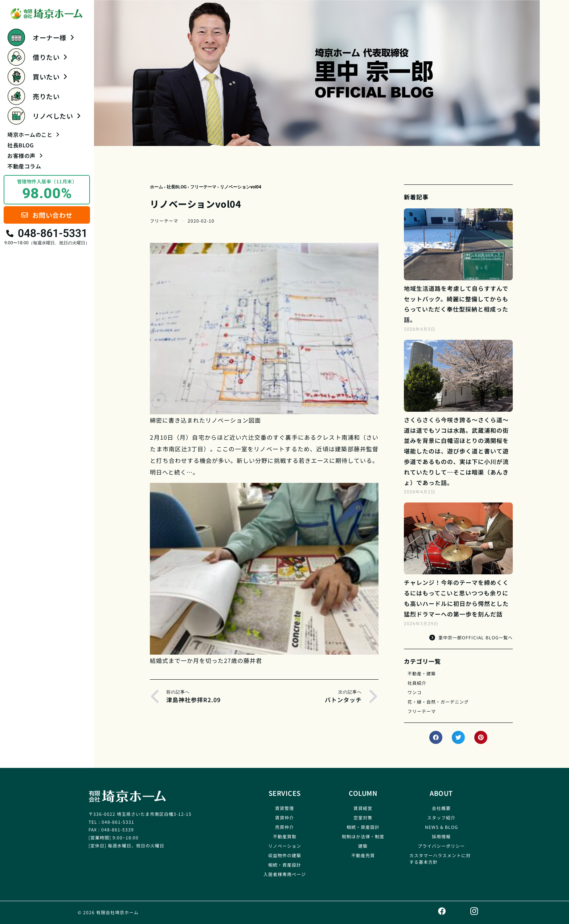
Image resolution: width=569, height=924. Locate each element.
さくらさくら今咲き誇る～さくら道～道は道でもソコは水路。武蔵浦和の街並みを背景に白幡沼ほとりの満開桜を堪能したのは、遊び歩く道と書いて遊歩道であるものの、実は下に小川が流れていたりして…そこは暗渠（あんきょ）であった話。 (456, 451)
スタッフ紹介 (441, 817)
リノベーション (285, 846)
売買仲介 (284, 827)
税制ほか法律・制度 (363, 836)
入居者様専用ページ (285, 874)
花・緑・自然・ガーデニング (438, 702)
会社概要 (441, 808)
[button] (436, 737)
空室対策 (363, 817)
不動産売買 (363, 855)
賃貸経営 (363, 808)
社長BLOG (21, 145)
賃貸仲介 (284, 817)
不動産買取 (285, 836)
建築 (363, 846)
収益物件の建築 (285, 855)
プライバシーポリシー (441, 846)
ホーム (156, 187)
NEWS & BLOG (441, 827)
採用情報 (441, 836)
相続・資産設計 (285, 865)
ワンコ (415, 692)
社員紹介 (417, 683)
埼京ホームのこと (33, 135)
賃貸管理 (284, 808)
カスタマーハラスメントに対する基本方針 (440, 858)
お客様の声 (25, 156)
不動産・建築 (422, 673)
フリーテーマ (203, 187)
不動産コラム (24, 166)
